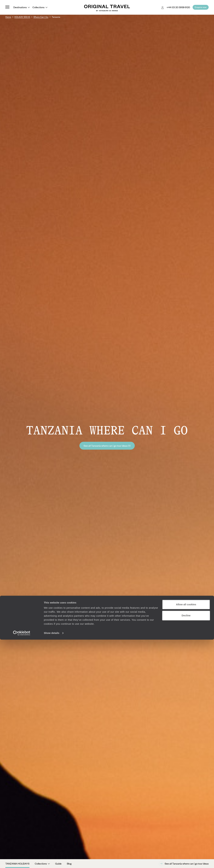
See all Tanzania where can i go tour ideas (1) (107, 446)
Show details (52, 861)
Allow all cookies (186, 833)
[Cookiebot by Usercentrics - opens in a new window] (22, 861)
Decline (186, 844)
